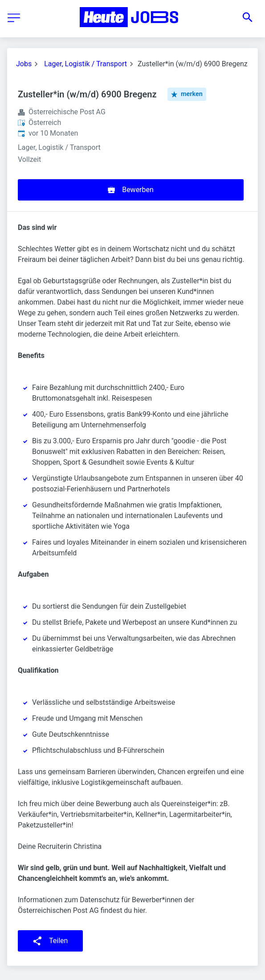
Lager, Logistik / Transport (86, 64)
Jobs (24, 64)
